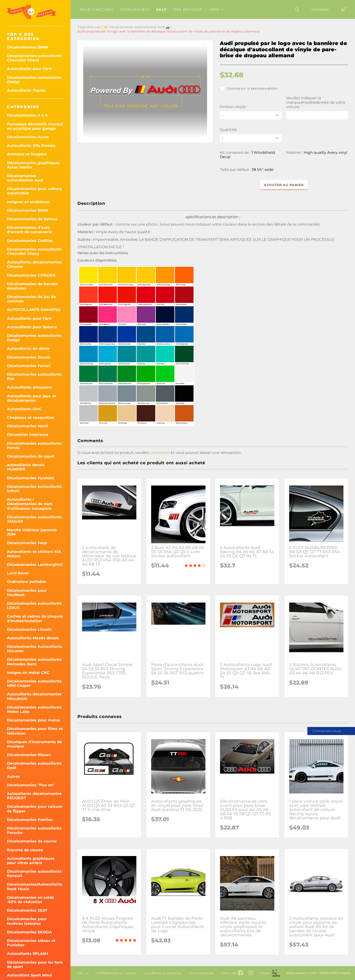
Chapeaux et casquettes (31, 418)
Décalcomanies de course (32, 841)
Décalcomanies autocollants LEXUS (34, 606)
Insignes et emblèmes (29, 202)
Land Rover (18, 573)
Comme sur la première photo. (249, 89)
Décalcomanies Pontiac (30, 820)
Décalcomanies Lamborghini (35, 565)
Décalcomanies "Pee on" (31, 785)
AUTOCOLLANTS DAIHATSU (34, 310)
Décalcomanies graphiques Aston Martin (33, 165)
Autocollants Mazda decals (33, 638)
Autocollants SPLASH (28, 954)
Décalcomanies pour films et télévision (35, 731)
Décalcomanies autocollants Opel (34, 766)
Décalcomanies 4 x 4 (27, 115)
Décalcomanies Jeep (27, 543)
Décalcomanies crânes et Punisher (31, 943)
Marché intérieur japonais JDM (32, 532)
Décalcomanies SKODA (29, 932)
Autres (13, 776)
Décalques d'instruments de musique (34, 744)
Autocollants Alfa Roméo (31, 146)
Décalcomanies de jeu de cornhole (31, 299)
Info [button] (216, 9)
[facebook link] (240, 973)
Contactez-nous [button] (327, 731)
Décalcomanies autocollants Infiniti (34, 489)
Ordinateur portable (26, 582)
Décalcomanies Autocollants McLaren (35, 649)
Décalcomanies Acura (28, 137)
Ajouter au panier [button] (284, 185)
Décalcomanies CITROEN (31, 275)
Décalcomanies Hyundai (31, 478)
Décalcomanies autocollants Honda (34, 446)
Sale (161, 9)
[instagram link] (251, 973)
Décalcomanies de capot (31, 456)
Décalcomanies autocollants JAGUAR (34, 519)
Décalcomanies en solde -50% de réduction (31, 900)
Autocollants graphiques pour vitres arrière (31, 861)
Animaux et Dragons (27, 154)
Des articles (188, 9)
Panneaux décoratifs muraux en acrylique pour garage (35, 126)
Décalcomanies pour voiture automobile (34, 191)
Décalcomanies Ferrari (29, 366)
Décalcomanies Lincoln (29, 629)
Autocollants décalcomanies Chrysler (34, 264)
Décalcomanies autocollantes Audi (25, 178)
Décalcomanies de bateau (32, 219)
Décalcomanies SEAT (27, 910)
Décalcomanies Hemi (28, 426)
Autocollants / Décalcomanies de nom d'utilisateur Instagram (30, 504)
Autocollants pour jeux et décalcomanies (32, 398)
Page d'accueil (97, 9)
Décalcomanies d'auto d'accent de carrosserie (29, 230)
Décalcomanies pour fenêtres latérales (27, 921)
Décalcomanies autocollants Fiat (34, 377)
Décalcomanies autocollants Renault (34, 874)
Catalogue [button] (135, 9)
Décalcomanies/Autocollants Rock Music (35, 887)
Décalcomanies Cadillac (30, 241)
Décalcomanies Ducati (29, 357)
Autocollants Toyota (26, 90)
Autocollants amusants (29, 387)
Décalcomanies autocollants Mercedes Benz (34, 662)
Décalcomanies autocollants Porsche (34, 830)
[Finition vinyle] (251, 115)
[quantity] (251, 138)
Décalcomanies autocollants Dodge (34, 80)
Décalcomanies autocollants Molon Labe (34, 709)
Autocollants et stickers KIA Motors (34, 554)
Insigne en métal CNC (28, 673)
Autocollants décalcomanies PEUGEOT (34, 796)
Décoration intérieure (28, 435)
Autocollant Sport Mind (29, 975)
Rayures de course (25, 850)
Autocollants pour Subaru (32, 327)
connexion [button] (160, 453)
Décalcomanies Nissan (29, 755)
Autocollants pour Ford (29, 69)
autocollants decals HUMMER (26, 467)
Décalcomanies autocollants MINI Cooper (34, 683)
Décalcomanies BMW (28, 47)
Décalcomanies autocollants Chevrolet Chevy (34, 58)
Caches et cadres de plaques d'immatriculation (35, 618)
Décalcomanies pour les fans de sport (35, 965)
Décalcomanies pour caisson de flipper (35, 809)
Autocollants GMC (24, 409)
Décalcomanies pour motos (34, 720)
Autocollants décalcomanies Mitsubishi (34, 696)
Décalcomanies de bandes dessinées (32, 286)
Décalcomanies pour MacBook (27, 593)
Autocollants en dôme (28, 348)
